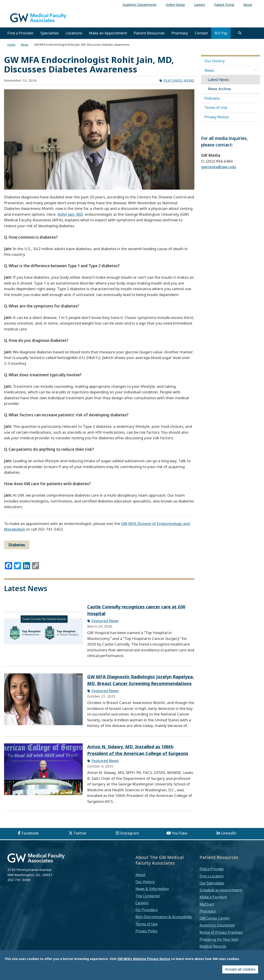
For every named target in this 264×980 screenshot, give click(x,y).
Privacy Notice (217, 117)
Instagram (130, 833)
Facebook (30, 833)
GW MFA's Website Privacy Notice (144, 959)
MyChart (207, 904)
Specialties (50, 33)
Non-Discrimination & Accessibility (164, 917)
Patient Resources (149, 33)
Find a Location (212, 876)
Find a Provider (21, 33)
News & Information (152, 889)
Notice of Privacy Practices (221, 932)
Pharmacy (180, 33)
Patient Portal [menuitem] (224, 5)
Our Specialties (212, 883)
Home (11, 45)
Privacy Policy (146, 931)
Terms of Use (216, 108)
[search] (240, 33)
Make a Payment (213, 897)
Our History (215, 61)
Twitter (80, 833)
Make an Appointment (108, 33)
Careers (142, 903)
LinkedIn (229, 833)
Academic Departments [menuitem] (140, 5)
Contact (201, 33)
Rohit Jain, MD (70, 214)
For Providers (147, 910)
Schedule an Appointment (221, 890)
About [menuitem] (248, 5)
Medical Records (213, 946)
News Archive (219, 89)
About (140, 875)
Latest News (218, 80)
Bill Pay (221, 33)
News (25, 45)
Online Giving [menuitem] (175, 5)
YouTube (180, 833)
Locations (74, 33)
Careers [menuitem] (200, 5)
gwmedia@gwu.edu (219, 167)
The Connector (148, 896)
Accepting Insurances (217, 925)
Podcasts (212, 98)
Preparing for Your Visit (219, 939)
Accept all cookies (240, 969)
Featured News (179, 80)
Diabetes (17, 545)
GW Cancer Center (215, 918)
